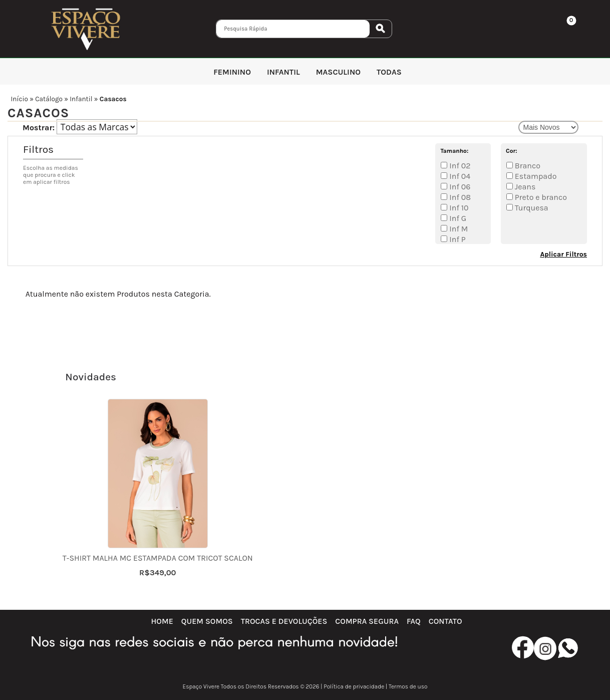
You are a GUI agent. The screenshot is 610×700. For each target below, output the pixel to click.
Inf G (457, 218)
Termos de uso (408, 686)
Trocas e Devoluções (284, 621)
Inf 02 (459, 166)
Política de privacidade (354, 686)
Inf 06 (459, 187)
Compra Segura (367, 621)
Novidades (91, 377)
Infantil (81, 99)
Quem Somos (207, 621)
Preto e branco (540, 197)
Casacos (113, 99)
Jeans (524, 187)
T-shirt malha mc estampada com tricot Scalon (158, 558)
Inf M (458, 229)
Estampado (535, 176)
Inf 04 (459, 176)
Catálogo (49, 99)
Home (162, 621)
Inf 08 (459, 197)
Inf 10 (458, 208)
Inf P (456, 239)
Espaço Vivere (201, 686)
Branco (527, 166)
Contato (445, 621)
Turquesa (531, 208)
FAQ (414, 621)
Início (19, 99)
